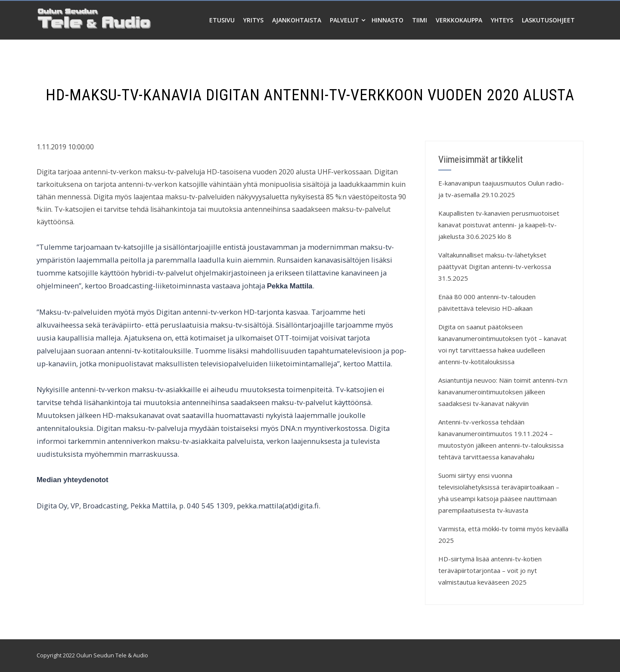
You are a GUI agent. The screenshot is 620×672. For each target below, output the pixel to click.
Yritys (253, 20)
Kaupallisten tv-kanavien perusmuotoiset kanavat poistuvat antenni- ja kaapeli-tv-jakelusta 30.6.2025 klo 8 (499, 225)
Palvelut (347, 20)
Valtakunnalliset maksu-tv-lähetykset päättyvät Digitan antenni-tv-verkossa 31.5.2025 (495, 266)
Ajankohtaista (297, 20)
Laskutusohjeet (548, 20)
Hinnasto (387, 20)
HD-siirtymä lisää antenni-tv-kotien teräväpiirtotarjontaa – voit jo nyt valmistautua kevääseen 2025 (490, 570)
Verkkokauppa (459, 20)
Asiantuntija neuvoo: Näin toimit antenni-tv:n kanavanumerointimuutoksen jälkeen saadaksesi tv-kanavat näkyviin (503, 392)
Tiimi (420, 20)
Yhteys (502, 20)
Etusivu (222, 20)
